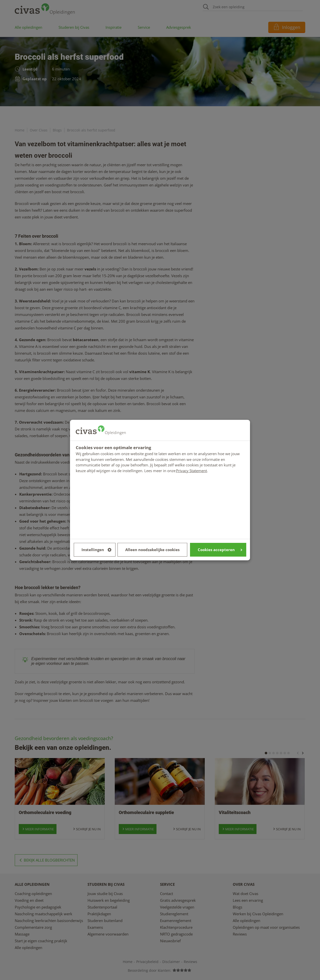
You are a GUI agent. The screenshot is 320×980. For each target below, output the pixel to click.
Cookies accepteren (220, 550)
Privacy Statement (191, 470)
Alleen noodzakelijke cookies (152, 550)
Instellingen (96, 550)
